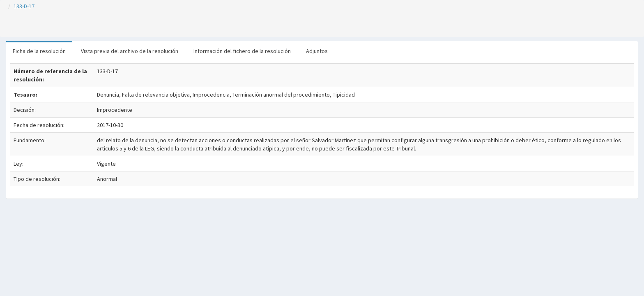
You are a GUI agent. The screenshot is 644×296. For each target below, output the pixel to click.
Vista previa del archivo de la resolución (130, 51)
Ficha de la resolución (39, 51)
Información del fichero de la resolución (242, 51)
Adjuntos (317, 51)
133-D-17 (24, 6)
